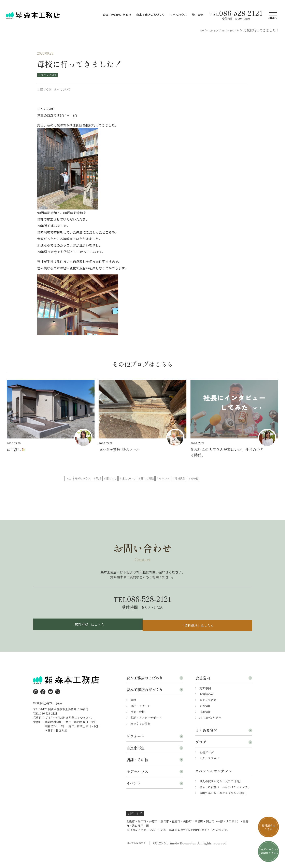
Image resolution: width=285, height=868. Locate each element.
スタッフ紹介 (208, 715)
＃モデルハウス (111, 479)
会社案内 (203, 693)
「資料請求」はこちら (198, 638)
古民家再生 (136, 763)
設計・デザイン (140, 721)
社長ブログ (206, 768)
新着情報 (205, 721)
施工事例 (198, 15)
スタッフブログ (49, 75)
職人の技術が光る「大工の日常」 (221, 796)
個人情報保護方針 (138, 858)
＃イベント (111, 487)
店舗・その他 (137, 775)
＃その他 (173, 487)
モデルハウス (178, 15)
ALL (80, 479)
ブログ (201, 757)
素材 (133, 715)
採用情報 (205, 727)
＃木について (204, 479)
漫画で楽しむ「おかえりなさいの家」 (224, 808)
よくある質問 (206, 745)
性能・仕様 (138, 727)
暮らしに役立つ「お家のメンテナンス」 (225, 802)
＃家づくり (173, 479)
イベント (134, 798)
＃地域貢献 (142, 487)
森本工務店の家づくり (151, 15)
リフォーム (136, 751)
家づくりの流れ (140, 739)
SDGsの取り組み (210, 733)
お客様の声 (206, 709)
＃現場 (142, 479)
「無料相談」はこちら (87, 638)
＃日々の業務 (80, 487)
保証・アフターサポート (146, 733)
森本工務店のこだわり (117, 15)
